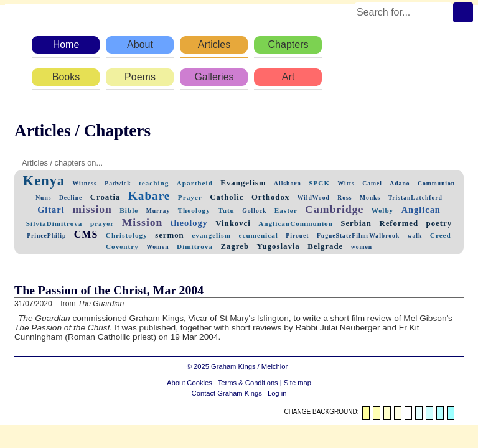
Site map (298, 383)
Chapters (288, 44)
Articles (214, 44)
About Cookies (190, 383)
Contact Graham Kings (227, 393)
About (140, 44)
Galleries (214, 77)
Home (66, 44)
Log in (277, 393)
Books (66, 77)
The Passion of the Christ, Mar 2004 (109, 290)
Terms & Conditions (248, 383)
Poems (140, 77)
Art (288, 77)
